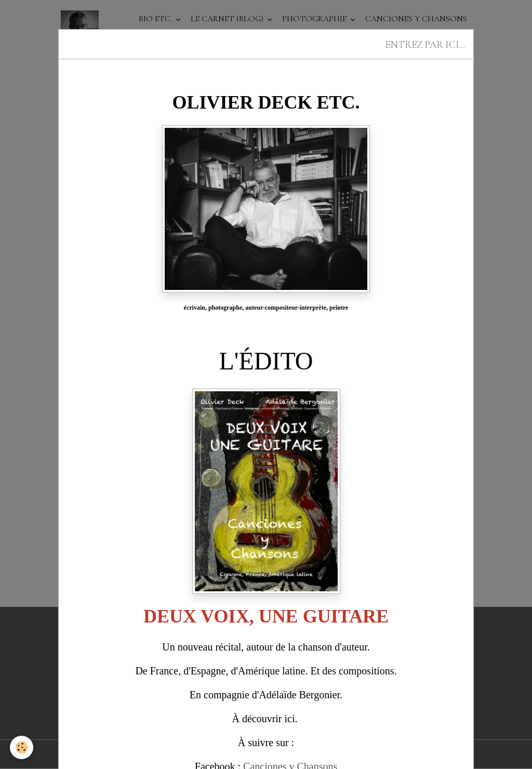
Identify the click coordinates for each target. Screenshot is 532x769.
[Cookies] (22, 747)
